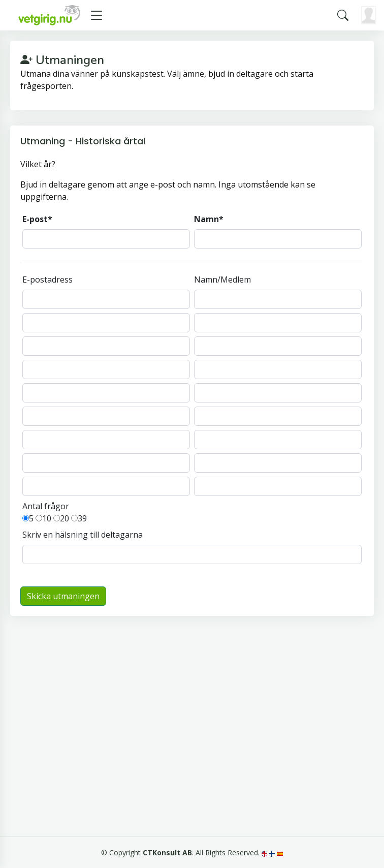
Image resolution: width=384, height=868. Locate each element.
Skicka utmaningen (63, 596)
